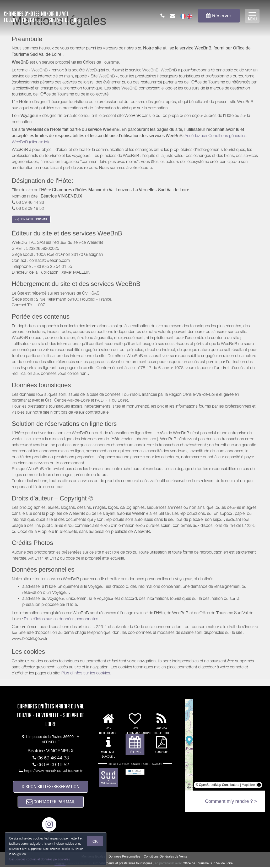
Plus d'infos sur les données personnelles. (62, 619)
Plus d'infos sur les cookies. (86, 673)
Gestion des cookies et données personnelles (40, 859)
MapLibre (248, 785)
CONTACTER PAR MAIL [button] (31, 219)
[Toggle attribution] (259, 785)
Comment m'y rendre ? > (231, 802)
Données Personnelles (124, 858)
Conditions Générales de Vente (165, 858)
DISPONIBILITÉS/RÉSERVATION (51, 787)
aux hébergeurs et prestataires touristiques (122, 865)
